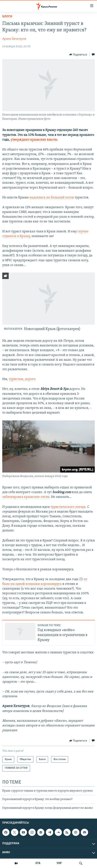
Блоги (7, 17)
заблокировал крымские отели (26, 497)
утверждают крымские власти (34, 140)
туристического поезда (68, 507)
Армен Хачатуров (14, 39)
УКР (59, 863)
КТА (38, 863)
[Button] (78, 55)
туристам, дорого (22, 379)
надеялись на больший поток (52, 198)
